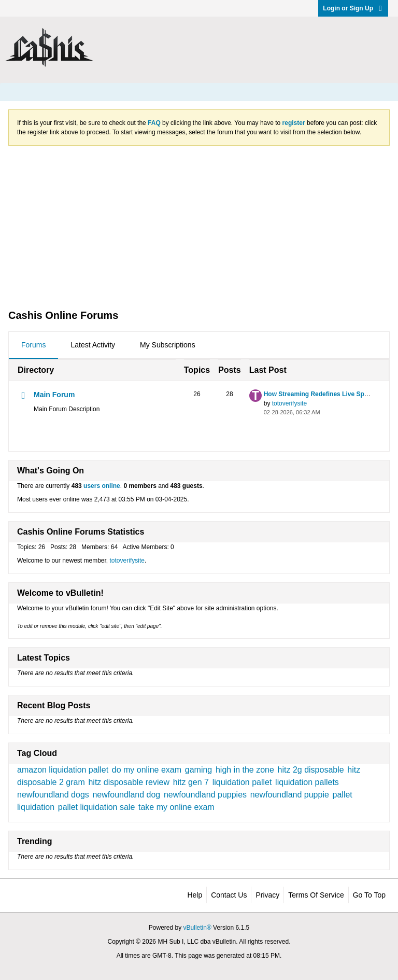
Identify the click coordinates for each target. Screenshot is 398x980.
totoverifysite (289, 403)
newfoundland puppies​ (205, 795)
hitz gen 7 (191, 782)
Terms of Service (316, 895)
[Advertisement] (199, 227)
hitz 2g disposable (311, 770)
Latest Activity (93, 345)
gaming (198, 770)
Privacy (267, 895)
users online (102, 486)
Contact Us (229, 895)
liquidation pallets (307, 782)
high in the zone (245, 770)
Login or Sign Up (353, 8)
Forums (33, 345)
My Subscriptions (168, 345)
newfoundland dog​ (126, 795)
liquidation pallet (242, 782)
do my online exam (147, 770)
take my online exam (176, 807)
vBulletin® (197, 928)
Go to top (369, 895)
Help (195, 895)
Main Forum (54, 395)
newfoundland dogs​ (53, 795)
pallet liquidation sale (97, 807)
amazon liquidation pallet (63, 770)
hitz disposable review (129, 782)
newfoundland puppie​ (290, 795)
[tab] (33, 345)
